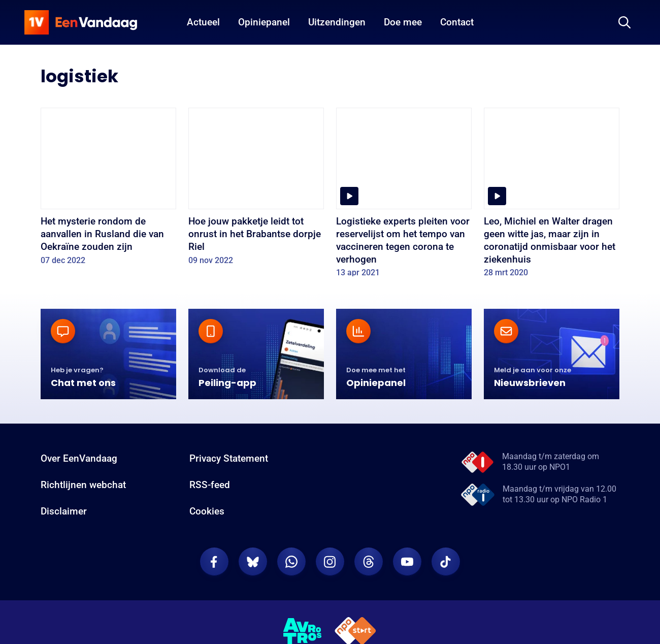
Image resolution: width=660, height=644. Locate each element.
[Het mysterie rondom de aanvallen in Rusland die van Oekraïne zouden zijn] (108, 190)
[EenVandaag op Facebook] (214, 570)
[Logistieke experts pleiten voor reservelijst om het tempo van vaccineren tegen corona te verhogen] (404, 196)
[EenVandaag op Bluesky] (253, 570)
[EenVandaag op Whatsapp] (291, 570)
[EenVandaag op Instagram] (330, 570)
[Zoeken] (624, 22)
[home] (81, 22)
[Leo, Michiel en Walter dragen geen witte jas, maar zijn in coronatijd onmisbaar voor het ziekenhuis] (552, 196)
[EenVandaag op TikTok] (446, 570)
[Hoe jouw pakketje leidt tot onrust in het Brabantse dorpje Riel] (256, 190)
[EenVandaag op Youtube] (407, 570)
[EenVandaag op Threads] (369, 570)
